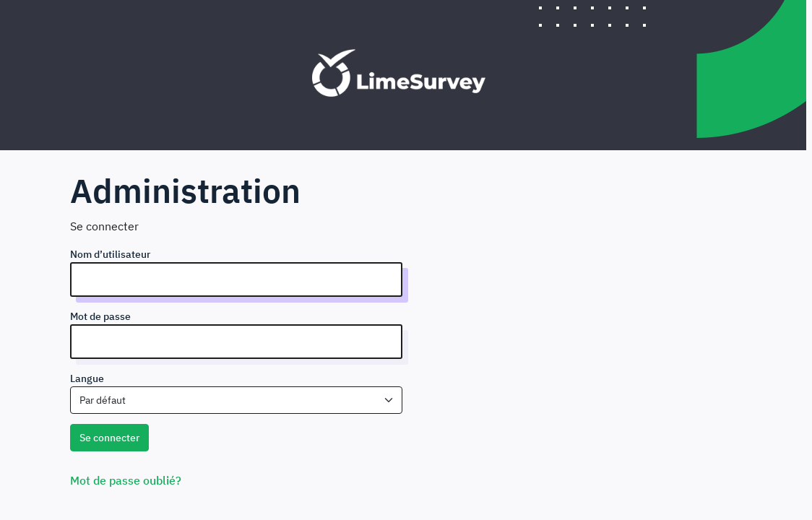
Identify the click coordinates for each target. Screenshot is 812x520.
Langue (87, 378)
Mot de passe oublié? (126, 480)
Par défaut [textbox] (103, 400)
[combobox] (236, 400)
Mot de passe (100, 316)
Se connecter (109, 438)
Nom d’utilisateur (110, 254)
